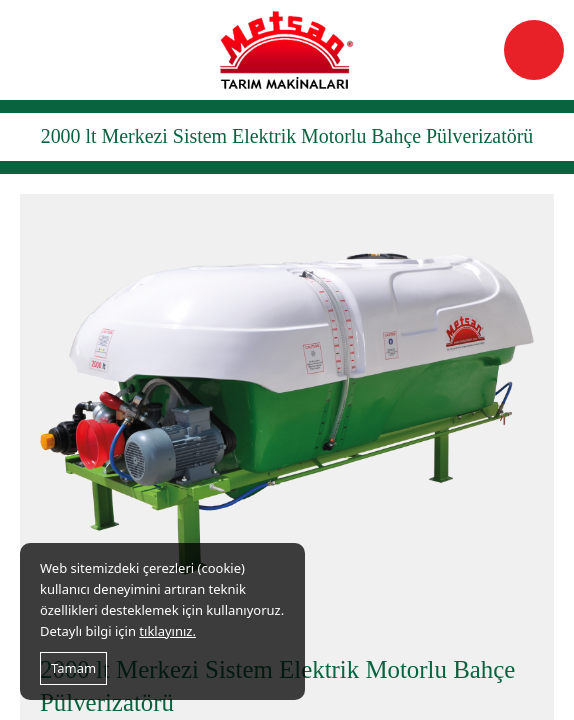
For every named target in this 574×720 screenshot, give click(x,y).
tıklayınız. (167, 631)
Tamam (73, 668)
